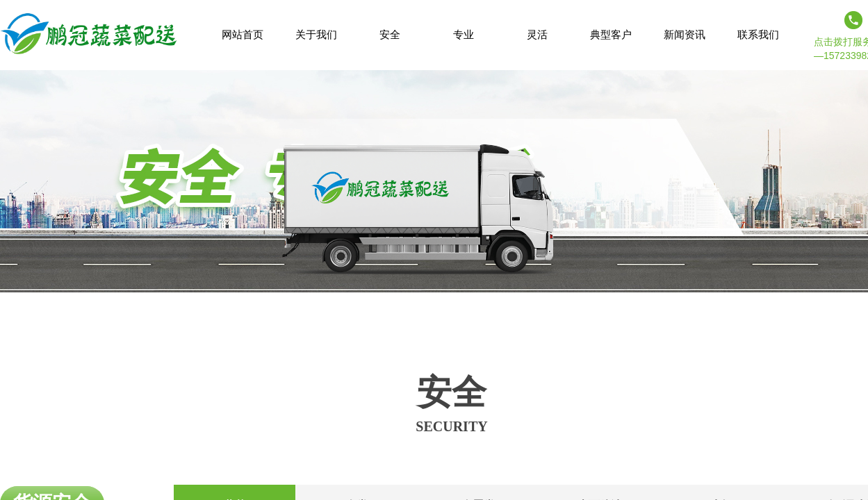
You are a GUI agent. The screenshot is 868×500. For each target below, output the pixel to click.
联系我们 (758, 34)
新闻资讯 (685, 34)
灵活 (537, 34)
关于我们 (316, 34)
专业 (464, 34)
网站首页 (243, 34)
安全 (390, 34)
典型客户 (611, 34)
